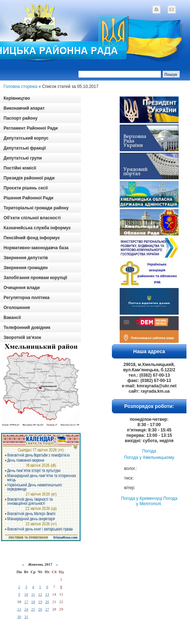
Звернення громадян (26, 268)
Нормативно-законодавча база (36, 248)
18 (33, 602)
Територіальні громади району (36, 208)
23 (19, 609)
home (156, 9)
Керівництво (17, 98)
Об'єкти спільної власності (32, 218)
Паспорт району (21, 118)
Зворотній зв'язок (22, 337)
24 (26, 609)
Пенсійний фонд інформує (32, 238)
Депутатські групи (23, 158)
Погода (149, 451)
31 (26, 617)
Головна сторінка (20, 87)
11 (33, 594)
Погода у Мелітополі (157, 501)
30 (19, 617)
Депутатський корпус (26, 138)
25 (33, 609)
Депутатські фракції (25, 148)
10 (26, 594)
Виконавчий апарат (24, 108)
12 (40, 594)
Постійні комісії (20, 168)
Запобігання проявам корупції (35, 278)
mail (172, 9)
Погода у (149, 457)
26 (40, 609)
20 (47, 602)
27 (47, 609)
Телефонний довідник (27, 328)
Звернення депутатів (26, 258)
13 (47, 594)
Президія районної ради (29, 178)
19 (40, 602)
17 (26, 602)
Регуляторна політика (26, 298)
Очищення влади (22, 288)
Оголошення (17, 308)
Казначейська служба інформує (37, 228)
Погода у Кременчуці (142, 498)
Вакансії (12, 318)
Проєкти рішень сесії (26, 188)
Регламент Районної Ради (31, 128)
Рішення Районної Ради (28, 198)
